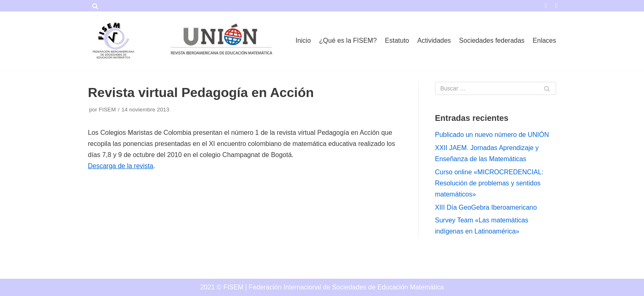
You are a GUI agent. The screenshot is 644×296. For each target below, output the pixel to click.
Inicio (303, 40)
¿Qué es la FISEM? (348, 40)
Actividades (434, 40)
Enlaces (544, 40)
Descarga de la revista (121, 166)
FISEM (107, 110)
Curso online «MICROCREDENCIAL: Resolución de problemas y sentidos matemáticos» (489, 183)
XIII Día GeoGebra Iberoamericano (486, 207)
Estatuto (397, 40)
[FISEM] (113, 40)
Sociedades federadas (492, 40)
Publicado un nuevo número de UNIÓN (492, 135)
